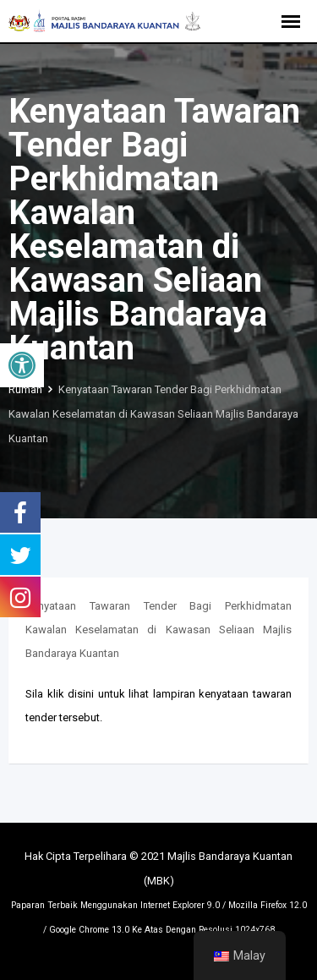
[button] (22, 365)
